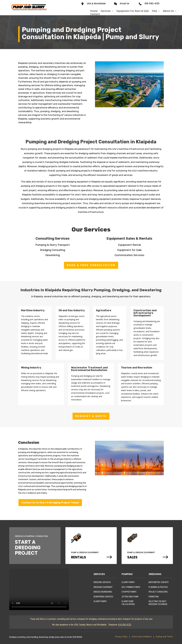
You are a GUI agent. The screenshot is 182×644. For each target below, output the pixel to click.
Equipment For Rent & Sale (133, 11)
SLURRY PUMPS (100, 601)
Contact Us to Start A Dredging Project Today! (50, 503)
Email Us (125, 3)
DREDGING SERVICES (102, 582)
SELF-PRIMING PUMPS (131, 587)
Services (106, 11)
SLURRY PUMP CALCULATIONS (128, 603)
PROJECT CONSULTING (158, 592)
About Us (168, 11)
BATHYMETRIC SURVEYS (159, 582)
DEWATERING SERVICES (103, 597)
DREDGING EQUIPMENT (103, 587)
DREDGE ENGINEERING (103, 592)
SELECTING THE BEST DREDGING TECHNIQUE (158, 603)
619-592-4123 (152, 3)
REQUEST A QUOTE (91, 416)
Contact (95, 14)
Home (94, 11)
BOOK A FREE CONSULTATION (91, 265)
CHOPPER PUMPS (129, 592)
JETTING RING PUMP (130, 597)
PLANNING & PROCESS (158, 587)
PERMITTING (154, 597)
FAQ (154, 11)
